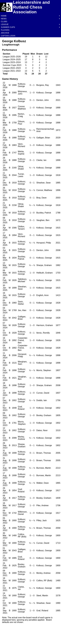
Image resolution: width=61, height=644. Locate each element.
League (5, 24)
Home (4, 16)
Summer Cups (8, 27)
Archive (5, 33)
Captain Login (8, 36)
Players (5, 30)
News (4, 19)
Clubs (4, 21)
